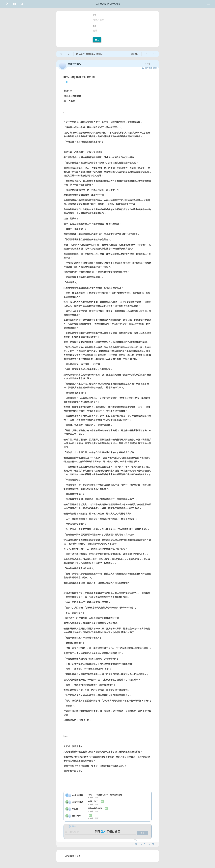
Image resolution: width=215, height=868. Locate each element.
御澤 (155, 68)
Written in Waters (108, 4)
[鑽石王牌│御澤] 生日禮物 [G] (79, 77)
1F (66, 82)
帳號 (94, 15)
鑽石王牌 (148, 68)
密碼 (94, 26)
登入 (97, 40)
